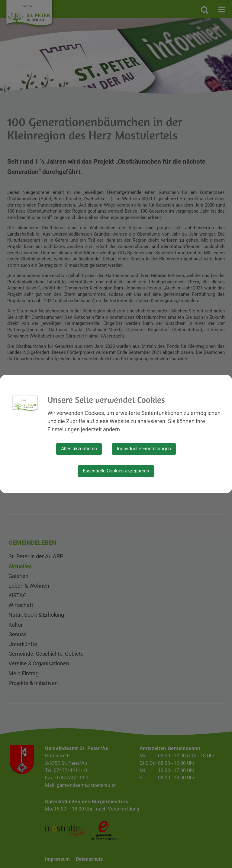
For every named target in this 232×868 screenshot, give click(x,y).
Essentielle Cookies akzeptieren (116, 471)
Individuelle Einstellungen (144, 449)
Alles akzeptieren (79, 449)
